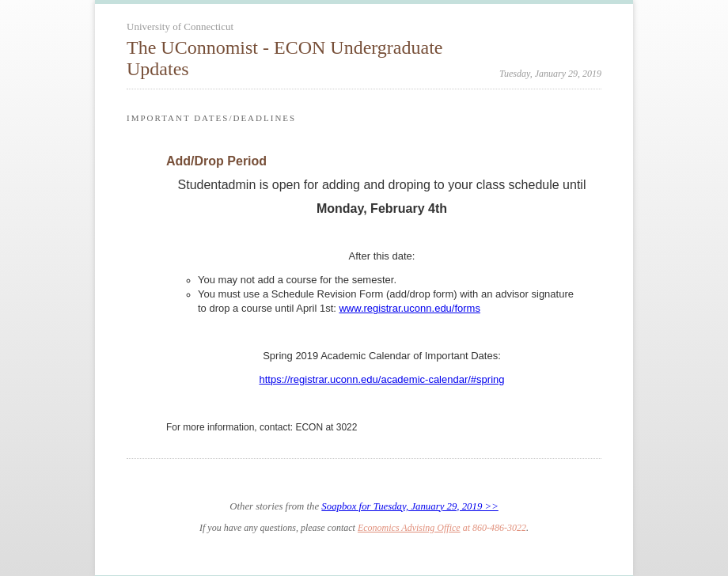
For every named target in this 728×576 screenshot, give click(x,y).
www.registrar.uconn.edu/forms (409, 308)
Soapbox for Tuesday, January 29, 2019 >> (409, 506)
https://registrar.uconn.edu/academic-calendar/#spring (381, 379)
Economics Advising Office (409, 528)
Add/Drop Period (216, 161)
